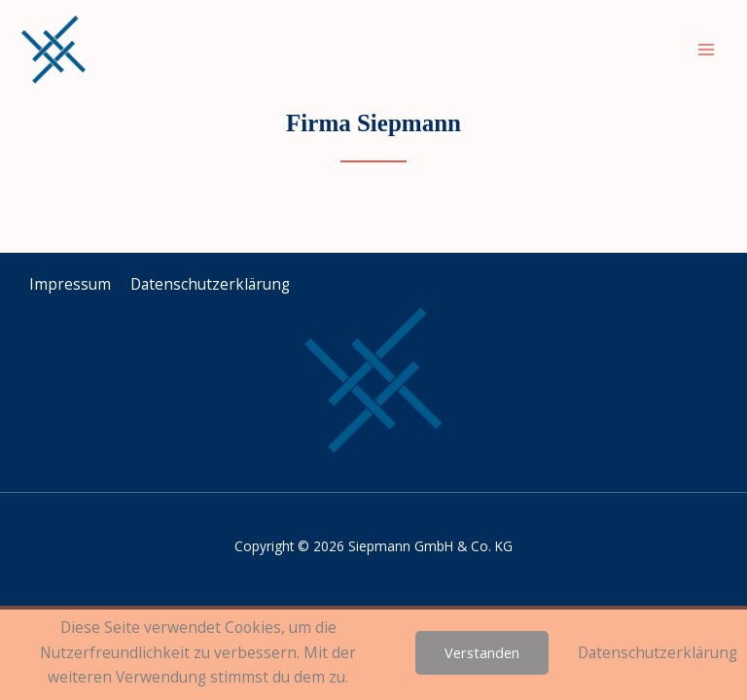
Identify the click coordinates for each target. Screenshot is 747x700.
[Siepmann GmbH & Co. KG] (53, 50)
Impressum (70, 284)
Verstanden (482, 652)
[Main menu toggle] (707, 49)
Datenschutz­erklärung (210, 284)
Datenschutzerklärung (658, 652)
